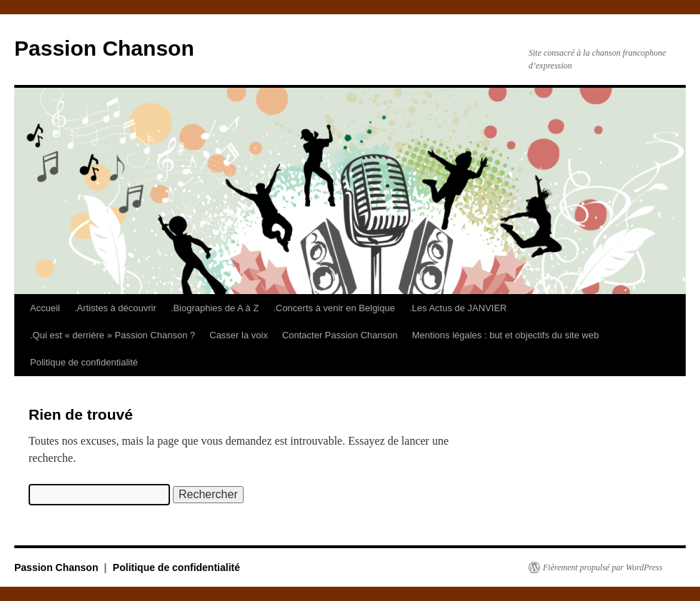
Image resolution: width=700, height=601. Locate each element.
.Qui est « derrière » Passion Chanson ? (112, 335)
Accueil (45, 308)
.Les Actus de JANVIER (458, 308)
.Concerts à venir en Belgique (334, 308)
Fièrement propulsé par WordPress (602, 567)
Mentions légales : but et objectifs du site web (506, 335)
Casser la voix (239, 335)
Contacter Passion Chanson (340, 335)
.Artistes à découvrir (115, 308)
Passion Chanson (104, 48)
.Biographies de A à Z (215, 308)
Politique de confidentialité (84, 362)
